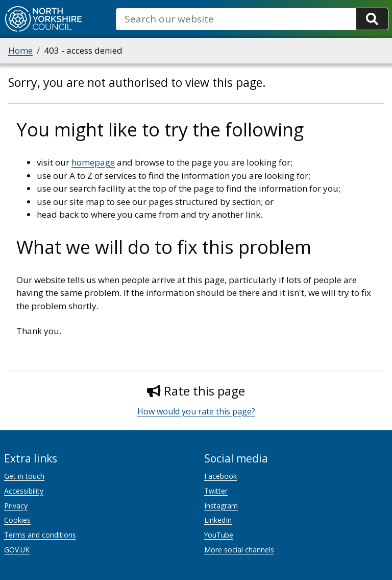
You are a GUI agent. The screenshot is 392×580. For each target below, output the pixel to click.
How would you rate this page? (196, 411)
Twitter (216, 491)
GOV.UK (17, 550)
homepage (93, 162)
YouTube (219, 535)
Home (20, 50)
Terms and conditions (40, 535)
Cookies (17, 520)
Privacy (16, 506)
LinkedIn (218, 520)
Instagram (221, 506)
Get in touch (24, 476)
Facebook (220, 476)
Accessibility (24, 491)
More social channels (239, 550)
